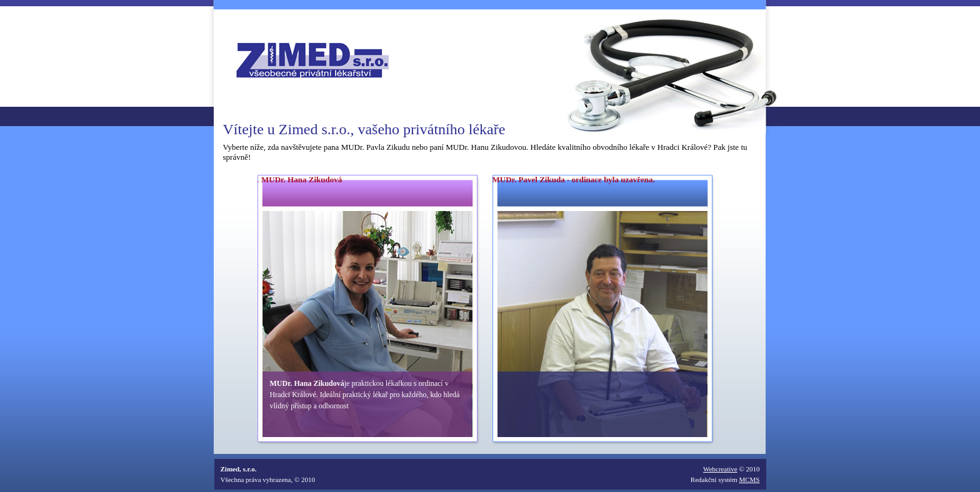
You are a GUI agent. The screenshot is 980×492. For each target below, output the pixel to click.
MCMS (749, 480)
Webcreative (720, 469)
